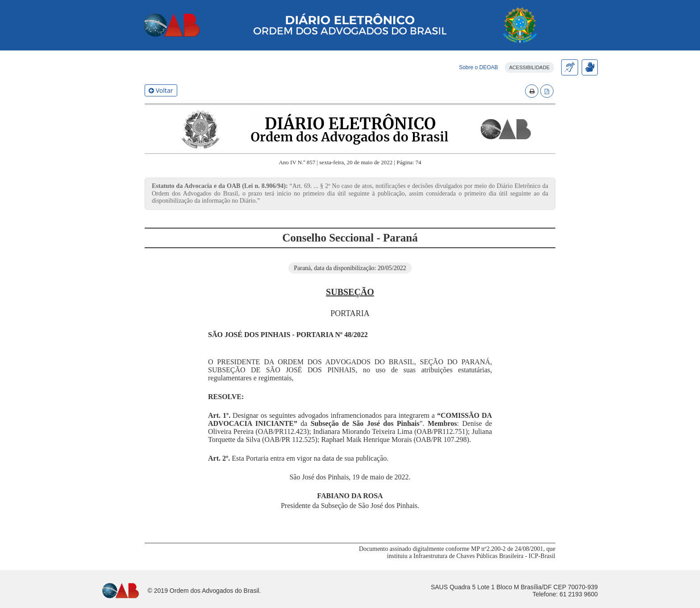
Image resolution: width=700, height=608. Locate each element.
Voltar (161, 90)
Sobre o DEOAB (478, 67)
